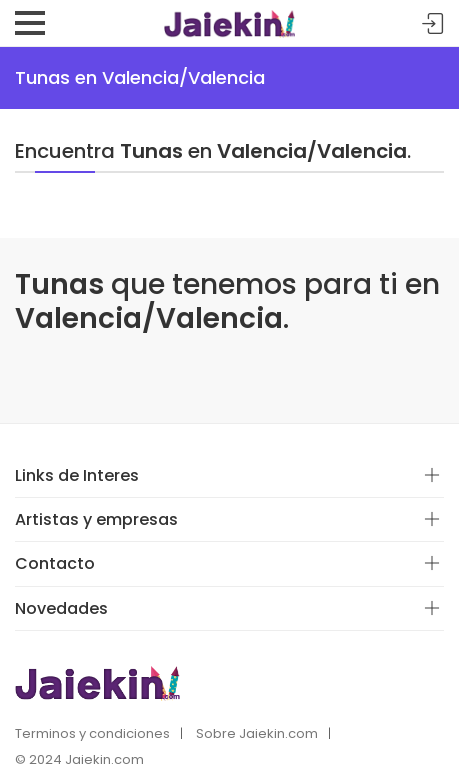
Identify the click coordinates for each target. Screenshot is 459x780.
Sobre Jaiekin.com (257, 733)
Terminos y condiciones (92, 733)
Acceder (433, 24)
